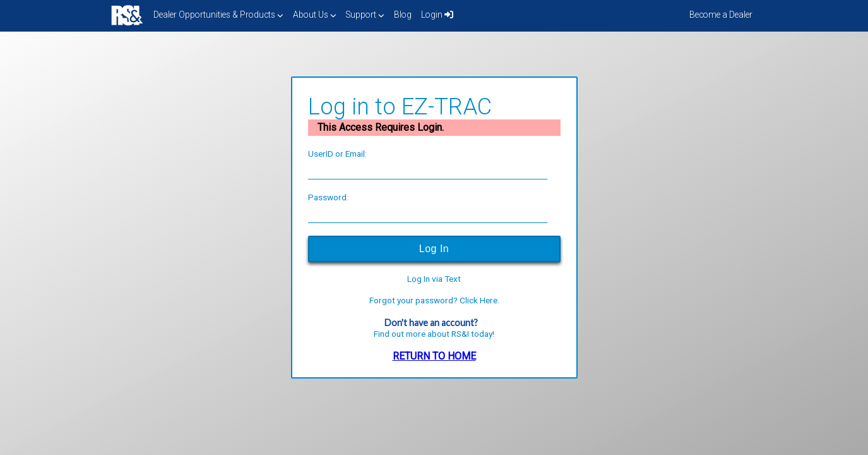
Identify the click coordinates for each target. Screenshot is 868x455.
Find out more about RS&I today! (434, 334)
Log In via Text (434, 279)
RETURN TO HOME (434, 356)
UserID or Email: (337, 154)
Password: (328, 197)
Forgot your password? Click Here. (434, 301)
